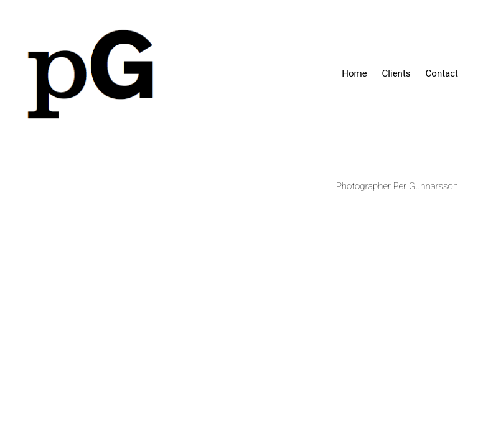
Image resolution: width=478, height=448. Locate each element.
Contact (442, 73)
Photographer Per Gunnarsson (397, 186)
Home (354, 73)
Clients (396, 73)
